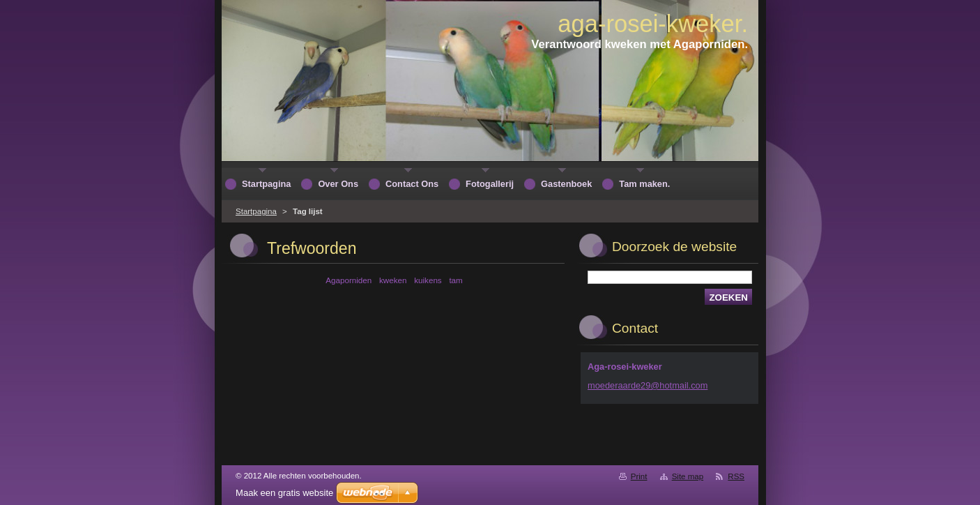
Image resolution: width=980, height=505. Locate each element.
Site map (688, 476)
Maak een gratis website (284, 493)
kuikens (428, 280)
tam (455, 280)
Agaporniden (349, 280)
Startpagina (256, 211)
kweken (393, 280)
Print (639, 476)
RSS (736, 476)
